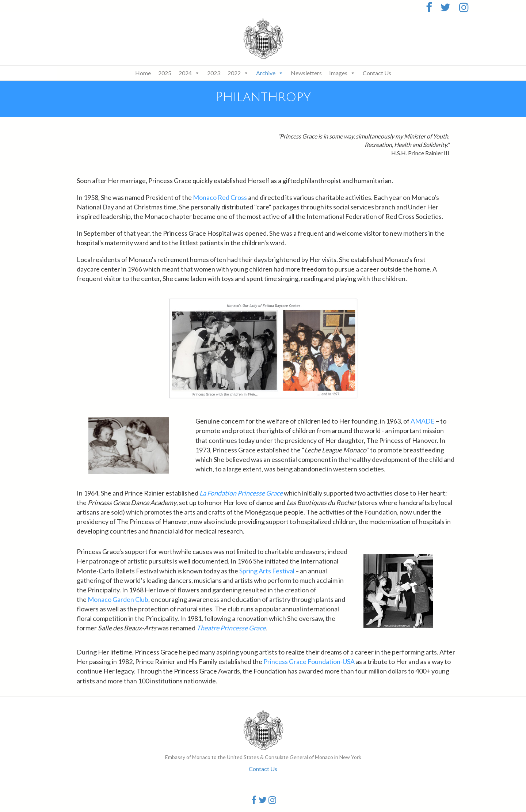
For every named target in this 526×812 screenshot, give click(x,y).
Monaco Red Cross (220, 197)
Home (143, 73)
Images (342, 73)
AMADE (423, 421)
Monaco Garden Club (118, 599)
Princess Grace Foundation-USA (309, 661)
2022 (238, 73)
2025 (165, 73)
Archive (270, 73)
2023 (214, 73)
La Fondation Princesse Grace (241, 493)
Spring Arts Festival (267, 571)
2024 (189, 73)
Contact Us (377, 73)
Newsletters (306, 73)
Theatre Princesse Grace (231, 628)
